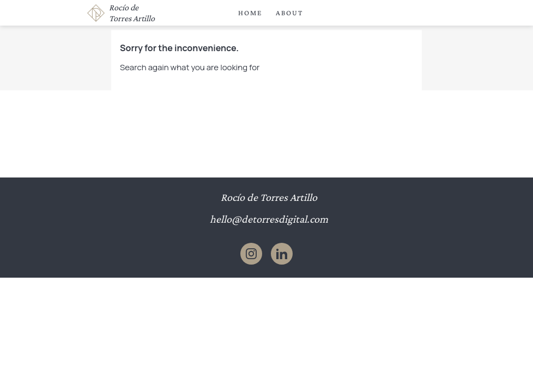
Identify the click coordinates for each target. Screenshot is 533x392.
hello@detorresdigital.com (269, 219)
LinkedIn (282, 254)
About (289, 13)
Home (250, 13)
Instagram (251, 254)
